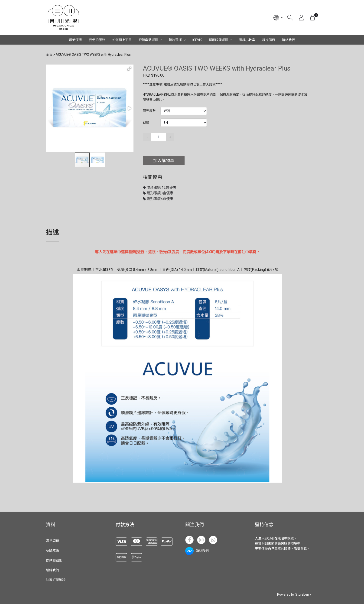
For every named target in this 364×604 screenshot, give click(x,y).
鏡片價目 (269, 40)
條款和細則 (54, 560)
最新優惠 (75, 40)
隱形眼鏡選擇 (218, 40)
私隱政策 (52, 550)
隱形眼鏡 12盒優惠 (159, 188)
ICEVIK (197, 40)
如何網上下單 (122, 40)
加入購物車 (164, 161)
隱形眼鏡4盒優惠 (158, 199)
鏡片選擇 (175, 40)
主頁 (49, 55)
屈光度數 (149, 111)
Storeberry (303, 594)
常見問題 (52, 541)
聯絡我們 (289, 40)
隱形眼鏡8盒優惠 (158, 193)
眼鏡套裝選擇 (148, 40)
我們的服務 (97, 40)
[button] (129, 69)
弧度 (146, 122)
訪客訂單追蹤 (56, 580)
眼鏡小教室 (247, 40)
